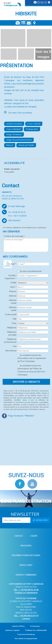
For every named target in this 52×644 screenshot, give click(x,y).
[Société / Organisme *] (33, 276)
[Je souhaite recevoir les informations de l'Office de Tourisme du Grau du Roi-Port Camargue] (18, 366)
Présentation (23, 23)
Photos (18, 23)
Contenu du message (14, 236)
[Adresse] (33, 296)
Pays (14, 323)
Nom (13, 287)
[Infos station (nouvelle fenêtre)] (49, 3)
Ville (14, 319)
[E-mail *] (33, 264)
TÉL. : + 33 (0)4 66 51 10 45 (26, 590)
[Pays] (33, 323)
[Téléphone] (33, 328)
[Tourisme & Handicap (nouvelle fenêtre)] (26, 634)
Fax (15, 346)
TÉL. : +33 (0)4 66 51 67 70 (26, 616)
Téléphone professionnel (10, 341)
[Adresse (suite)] (33, 300)
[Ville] (33, 319)
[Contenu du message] (26, 245)
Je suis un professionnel (31, 271)
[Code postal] (33, 315)
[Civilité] (33, 283)
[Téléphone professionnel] (33, 339)
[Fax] (33, 346)
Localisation (34, 23)
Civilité (13, 283)
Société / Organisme (11, 277)
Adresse (13, 296)
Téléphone (12, 328)
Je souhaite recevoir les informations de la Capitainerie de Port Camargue (32, 358)
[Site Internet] (33, 351)
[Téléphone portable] (33, 332)
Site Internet (11, 351)
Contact (29, 23)
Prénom (13, 291)
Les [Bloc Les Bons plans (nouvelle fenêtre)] (26, 499)
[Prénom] (33, 291)
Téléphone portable (12, 333)
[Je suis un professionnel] (18, 271)
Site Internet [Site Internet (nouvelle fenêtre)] (14, 220)
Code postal (11, 314)
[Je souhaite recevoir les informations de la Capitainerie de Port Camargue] (18, 355)
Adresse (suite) (13, 302)
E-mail (12, 264)
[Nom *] (33, 287)
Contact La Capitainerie (26, 593)
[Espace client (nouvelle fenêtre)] (46, 3)
